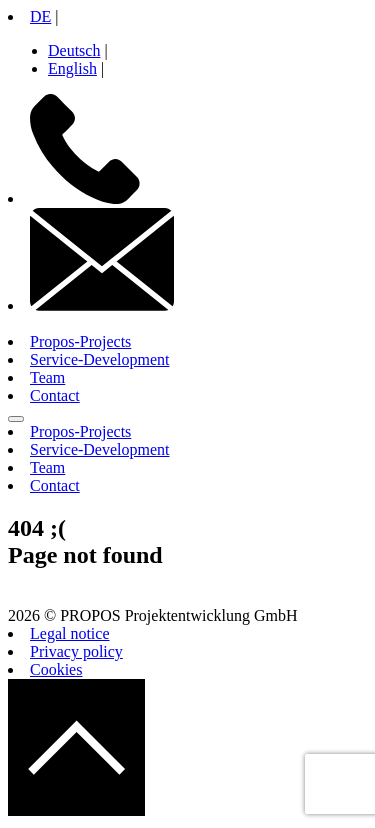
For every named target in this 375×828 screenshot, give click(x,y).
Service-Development (100, 359)
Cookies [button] (56, 669)
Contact (55, 395)
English (72, 68)
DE (40, 16)
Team (47, 377)
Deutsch (74, 50)
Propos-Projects (80, 341)
